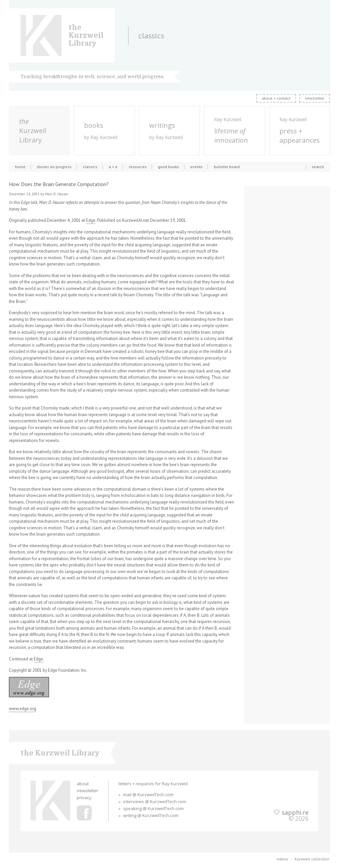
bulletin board (227, 167)
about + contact (276, 98)
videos (282, 859)
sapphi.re (295, 812)
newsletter (315, 98)
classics (90, 167)
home (20, 167)
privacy (84, 797)
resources (138, 167)
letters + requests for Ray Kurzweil (153, 784)
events (196, 167)
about (83, 784)
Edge (91, 220)
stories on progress (54, 167)
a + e (113, 167)
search (318, 167)
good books (169, 167)
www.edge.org (23, 709)
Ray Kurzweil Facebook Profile (84, 813)
